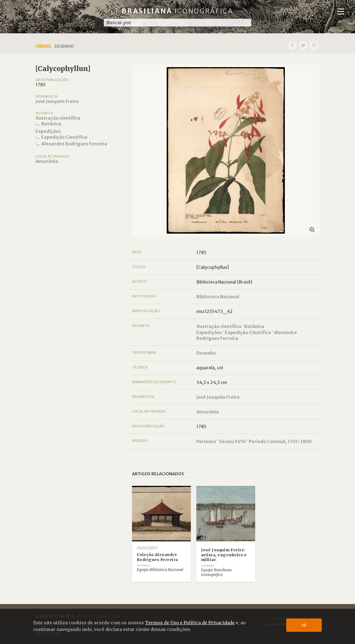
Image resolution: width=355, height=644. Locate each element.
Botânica (51, 124)
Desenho (206, 353)
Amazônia (47, 161)
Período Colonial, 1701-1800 (280, 441)
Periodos (206, 441)
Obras (43, 46)
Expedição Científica (64, 137)
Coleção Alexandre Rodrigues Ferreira (157, 557)
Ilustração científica (58, 118)
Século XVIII (232, 441)
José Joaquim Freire (57, 101)
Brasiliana (178, 11)
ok (304, 625)
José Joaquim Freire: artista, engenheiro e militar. (224, 555)
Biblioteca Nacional (218, 297)
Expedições (48, 131)
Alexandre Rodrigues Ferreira (74, 144)
